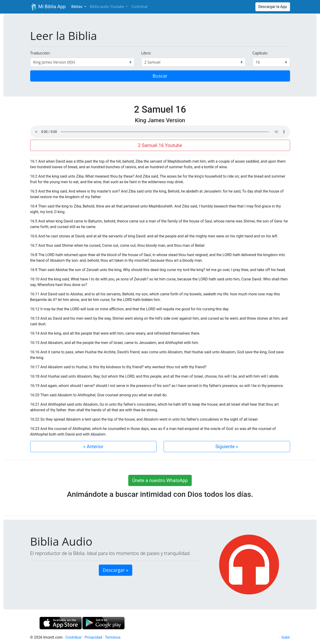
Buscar (160, 76)
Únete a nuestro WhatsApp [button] (160, 480)
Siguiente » (227, 447)
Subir (286, 637)
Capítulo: (260, 53)
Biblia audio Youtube (107, 7)
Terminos (113, 637)
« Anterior (93, 447)
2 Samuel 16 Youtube (160, 145)
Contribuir (140, 7)
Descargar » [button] (116, 570)
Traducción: (40, 53)
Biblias (77, 7)
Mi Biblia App (48, 7)
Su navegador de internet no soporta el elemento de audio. (160, 132)
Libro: (146, 53)
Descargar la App (273, 7)
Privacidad (93, 637)
